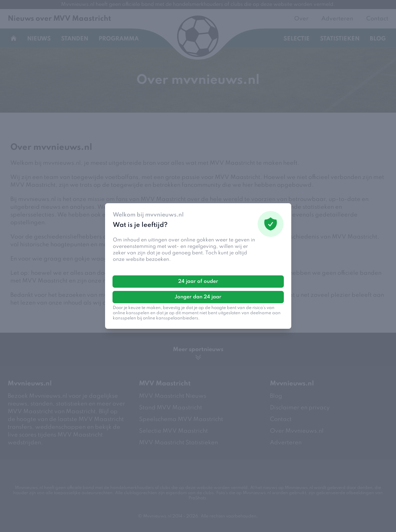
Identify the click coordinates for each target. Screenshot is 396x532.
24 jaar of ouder (198, 282)
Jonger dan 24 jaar (198, 297)
